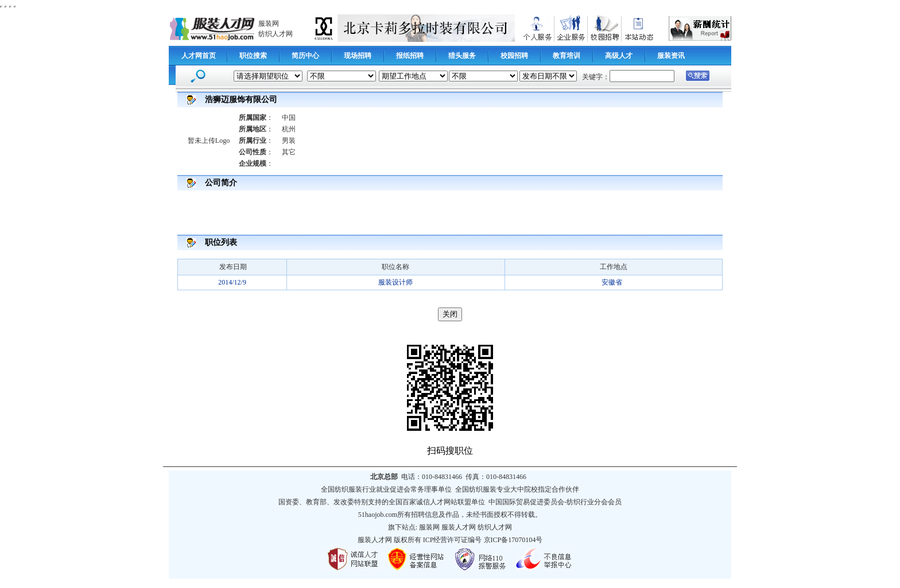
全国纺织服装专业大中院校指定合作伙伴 (517, 489)
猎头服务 (462, 56)
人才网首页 (199, 56)
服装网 (269, 24)
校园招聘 (514, 56)
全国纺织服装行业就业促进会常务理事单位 (386, 489)
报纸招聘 (410, 56)
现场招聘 (358, 56)
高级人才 (619, 56)
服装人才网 (459, 527)
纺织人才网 (276, 34)
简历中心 (305, 56)
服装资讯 (671, 56)
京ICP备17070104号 (513, 540)
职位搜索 (253, 56)
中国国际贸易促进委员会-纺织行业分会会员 (555, 502)
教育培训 (567, 56)
